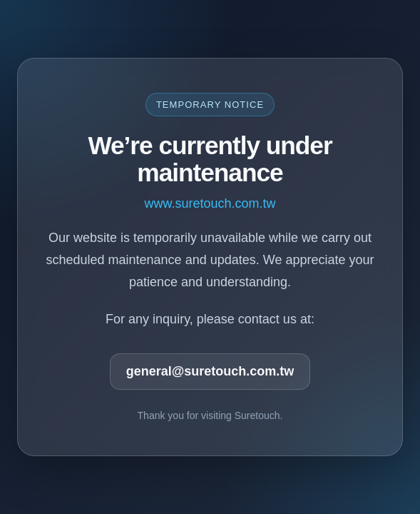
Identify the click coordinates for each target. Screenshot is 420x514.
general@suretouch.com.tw (210, 371)
